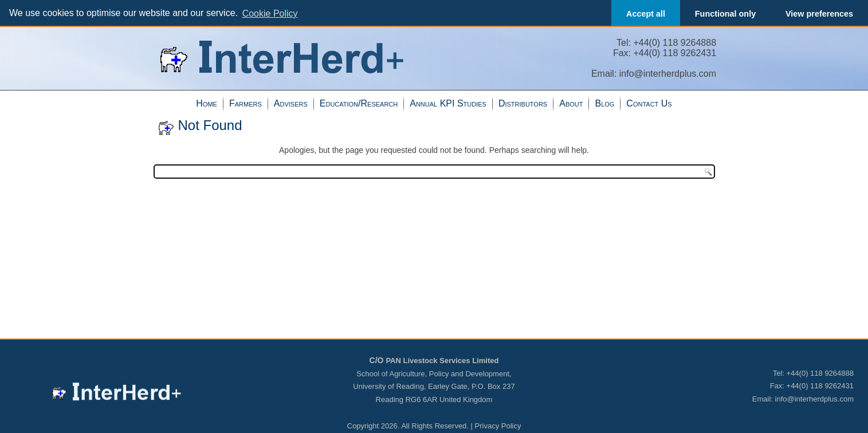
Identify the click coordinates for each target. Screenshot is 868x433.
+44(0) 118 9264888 (675, 42)
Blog (604, 103)
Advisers (291, 103)
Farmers (246, 103)
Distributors (523, 103)
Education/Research (359, 103)
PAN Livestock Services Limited (442, 360)
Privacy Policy (498, 425)
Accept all (646, 14)
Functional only (725, 14)
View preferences (819, 14)
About (571, 103)
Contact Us (649, 103)
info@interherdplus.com (668, 73)
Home (207, 103)
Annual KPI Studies (448, 103)
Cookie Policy (270, 13)
